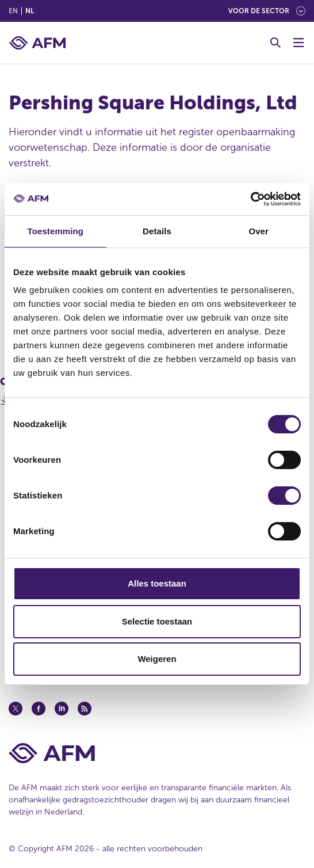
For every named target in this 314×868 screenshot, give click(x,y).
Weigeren (157, 659)
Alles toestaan (157, 583)
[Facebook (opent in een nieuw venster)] (39, 709)
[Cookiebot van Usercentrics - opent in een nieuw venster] (250, 199)
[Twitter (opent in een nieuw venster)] (16, 709)
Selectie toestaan (157, 621)
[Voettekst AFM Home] (157, 753)
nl (30, 11)
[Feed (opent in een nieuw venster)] (85, 709)
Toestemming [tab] (56, 231)
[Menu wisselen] (298, 43)
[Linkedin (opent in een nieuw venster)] (62, 709)
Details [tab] (157, 231)
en (13, 11)
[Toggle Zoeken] (275, 43)
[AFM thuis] (37, 43)
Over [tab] (259, 231)
